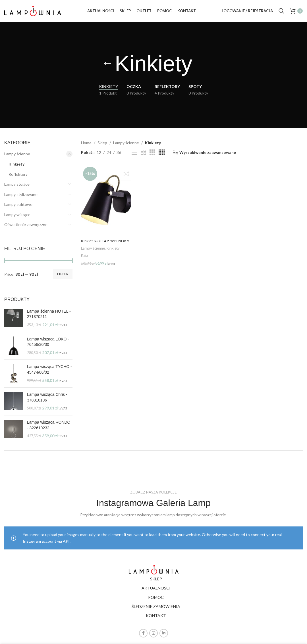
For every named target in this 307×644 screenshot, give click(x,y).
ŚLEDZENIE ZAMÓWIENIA (156, 610)
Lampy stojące (17, 188)
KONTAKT (156, 619)
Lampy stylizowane (21, 198)
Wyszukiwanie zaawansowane (208, 156)
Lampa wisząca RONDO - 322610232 (49, 428)
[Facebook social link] (143, 637)
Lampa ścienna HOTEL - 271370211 (49, 317)
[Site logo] (33, 12)
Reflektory (18, 178)
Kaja (85, 264)
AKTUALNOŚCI (156, 591)
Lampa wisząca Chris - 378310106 (47, 401)
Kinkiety (16, 167)
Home (86, 146)
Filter (63, 278)
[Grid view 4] (162, 156)
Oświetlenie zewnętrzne (26, 228)
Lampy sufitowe (18, 208)
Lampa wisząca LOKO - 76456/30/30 (48, 345)
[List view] (134, 156)
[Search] (281, 13)
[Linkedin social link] (164, 637)
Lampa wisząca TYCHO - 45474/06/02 (49, 373)
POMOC (156, 601)
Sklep (102, 146)
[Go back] (107, 67)
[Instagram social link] (153, 637)
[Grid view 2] (143, 156)
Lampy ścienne (17, 157)
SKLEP (156, 582)
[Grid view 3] (152, 156)
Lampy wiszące (17, 218)
